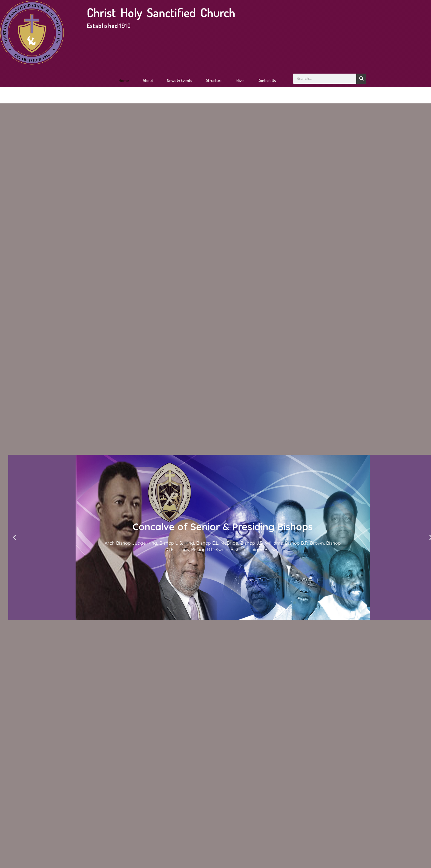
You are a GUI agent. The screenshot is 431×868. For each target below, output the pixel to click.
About (148, 80)
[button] (14, 537)
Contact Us (267, 80)
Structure (214, 80)
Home (124, 80)
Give (240, 80)
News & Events (179, 80)
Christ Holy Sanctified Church (161, 12)
